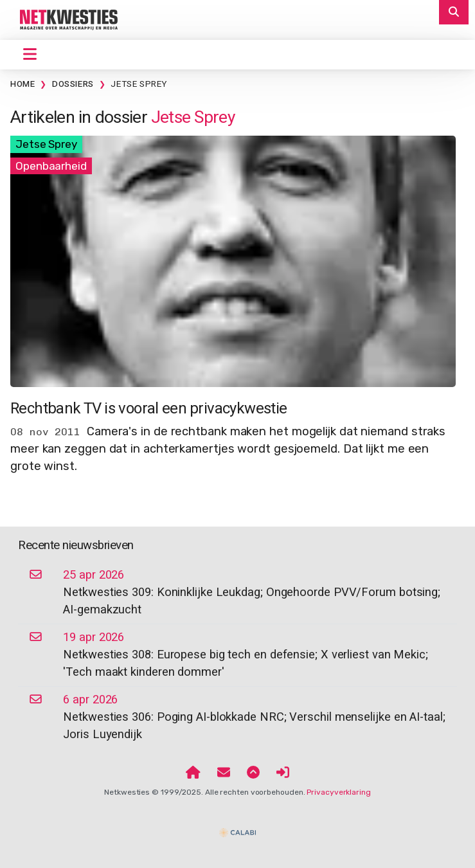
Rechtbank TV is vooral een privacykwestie (149, 409)
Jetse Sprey (139, 84)
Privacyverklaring (338, 792)
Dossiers (73, 84)
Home (22, 84)
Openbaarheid (51, 166)
